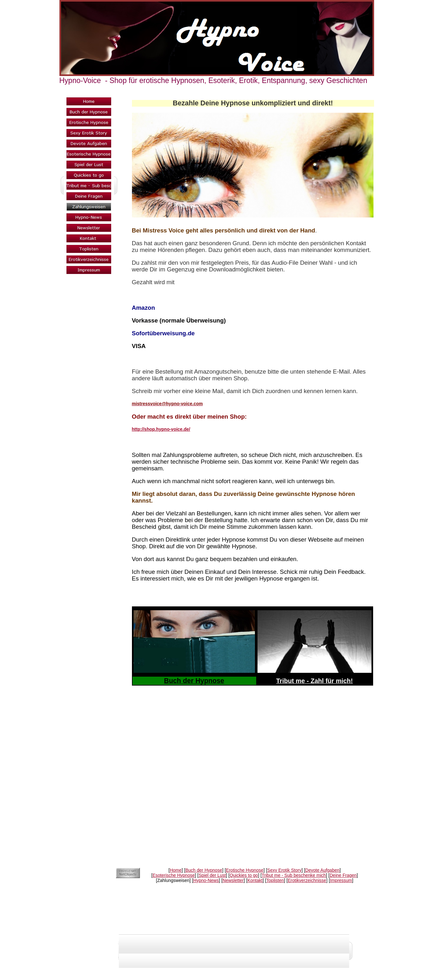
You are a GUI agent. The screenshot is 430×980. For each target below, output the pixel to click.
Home (176, 870)
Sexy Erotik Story (284, 870)
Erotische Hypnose (245, 870)
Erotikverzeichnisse (307, 880)
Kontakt (255, 880)
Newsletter (233, 880)
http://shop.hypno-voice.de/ (161, 429)
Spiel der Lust (212, 875)
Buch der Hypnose (204, 870)
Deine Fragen (343, 875)
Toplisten (275, 880)
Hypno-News (206, 880)
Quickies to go (244, 875)
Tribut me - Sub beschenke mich (294, 875)
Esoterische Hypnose (173, 875)
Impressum (341, 880)
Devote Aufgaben (322, 870)
